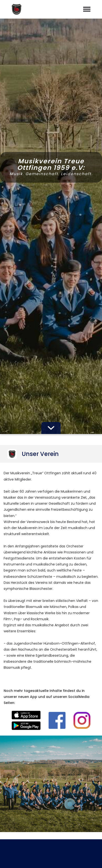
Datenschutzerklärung (50, 679)
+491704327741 (54, 795)
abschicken (51, 692)
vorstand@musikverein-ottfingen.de (55, 802)
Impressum (37, 859)
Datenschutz (64, 859)
